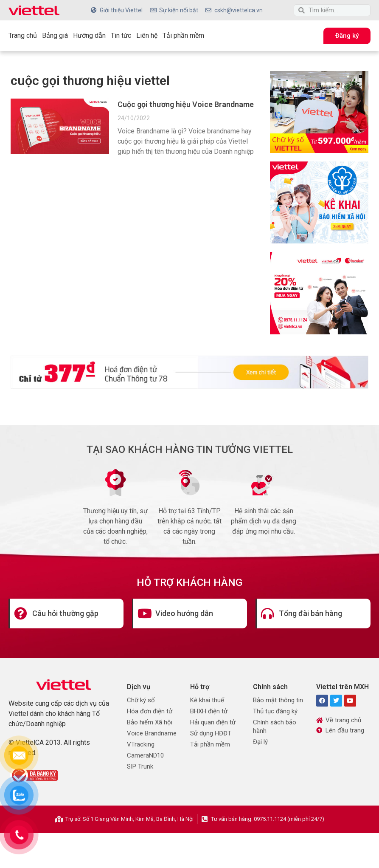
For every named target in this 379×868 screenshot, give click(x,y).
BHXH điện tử (209, 711)
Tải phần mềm (183, 35)
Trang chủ (23, 35)
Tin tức (121, 35)
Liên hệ (147, 35)
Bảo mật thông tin (278, 700)
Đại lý (260, 742)
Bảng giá (55, 35)
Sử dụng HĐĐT (211, 733)
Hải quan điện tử (213, 722)
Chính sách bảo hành (275, 727)
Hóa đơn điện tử (150, 711)
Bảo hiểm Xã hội (150, 722)
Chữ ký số (141, 700)
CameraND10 (145, 755)
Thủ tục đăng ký (275, 711)
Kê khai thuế (207, 700)
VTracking (141, 744)
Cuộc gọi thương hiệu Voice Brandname (186, 104)
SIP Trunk (140, 766)
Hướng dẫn (89, 35)
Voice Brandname (152, 733)
